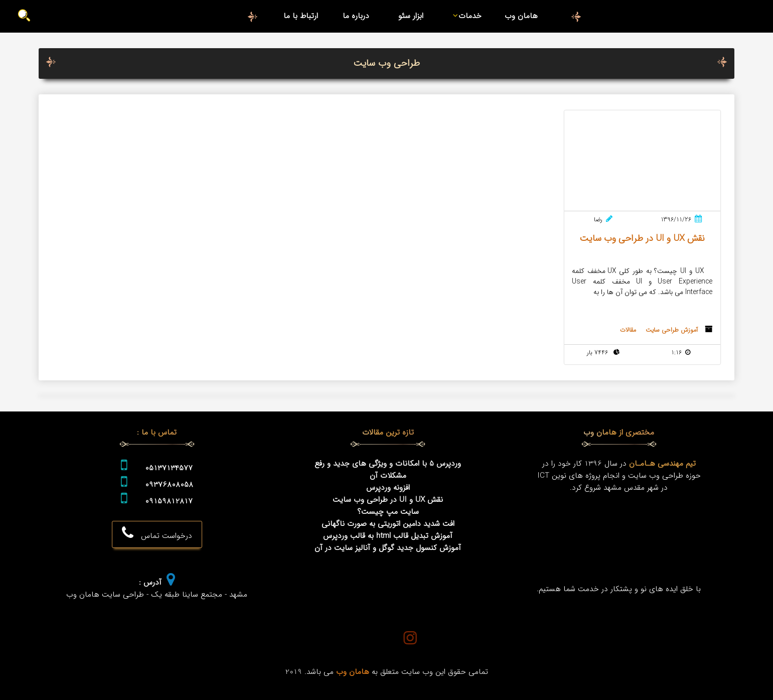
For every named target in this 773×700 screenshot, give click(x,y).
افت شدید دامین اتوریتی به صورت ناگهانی (388, 524)
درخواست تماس (157, 534)
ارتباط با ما (301, 16)
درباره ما (356, 16)
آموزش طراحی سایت (672, 330)
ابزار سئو (411, 16)
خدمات (465, 16)
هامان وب (521, 16)
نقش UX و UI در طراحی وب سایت (388, 500)
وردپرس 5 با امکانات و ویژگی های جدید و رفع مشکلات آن (388, 470)
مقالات (628, 330)
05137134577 (169, 468)
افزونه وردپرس (388, 488)
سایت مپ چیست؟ (388, 512)
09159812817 (169, 501)
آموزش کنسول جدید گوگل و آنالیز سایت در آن (388, 548)
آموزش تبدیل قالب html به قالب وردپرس (388, 536)
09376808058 (169, 485)
